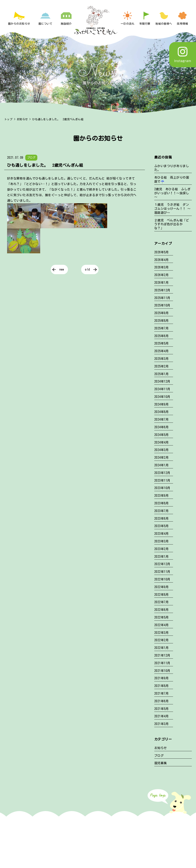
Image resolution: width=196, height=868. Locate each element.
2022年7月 (161, 602)
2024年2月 (161, 458)
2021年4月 (161, 716)
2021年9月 (161, 678)
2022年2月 (161, 640)
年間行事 (145, 24)
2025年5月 (161, 343)
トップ (8, 119)
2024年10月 (162, 397)
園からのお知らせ (19, 24)
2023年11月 (162, 480)
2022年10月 (162, 579)
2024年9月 (161, 404)
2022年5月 (161, 617)
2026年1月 (161, 283)
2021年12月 (162, 655)
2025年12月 (162, 290)
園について (45, 24)
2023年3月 (161, 541)
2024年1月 (161, 465)
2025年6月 (161, 336)
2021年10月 (162, 671)
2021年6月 (161, 701)
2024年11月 (162, 389)
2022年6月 (161, 610)
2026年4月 (161, 260)
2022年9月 (161, 587)
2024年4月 (161, 442)
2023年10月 (162, 488)
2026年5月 (161, 252)
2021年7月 (161, 693)
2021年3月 (161, 724)
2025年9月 (161, 313)
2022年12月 (162, 564)
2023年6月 (161, 519)
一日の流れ (127, 24)
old (87, 269)
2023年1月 (161, 557)
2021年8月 (161, 686)
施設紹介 (66, 24)
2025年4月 (161, 351)
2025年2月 (161, 366)
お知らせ (22, 119)
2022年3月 (161, 633)
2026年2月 (161, 275)
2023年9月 (161, 496)
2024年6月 (161, 427)
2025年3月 (161, 359)
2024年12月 (162, 381)
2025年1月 (161, 374)
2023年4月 (161, 534)
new (62, 269)
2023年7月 (161, 511)
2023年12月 (162, 473)
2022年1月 (161, 648)
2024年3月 (161, 450)
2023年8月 (161, 503)
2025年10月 (162, 305)
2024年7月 (161, 419)
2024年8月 (161, 412)
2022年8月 (161, 595)
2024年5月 (161, 435)
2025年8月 (161, 321)
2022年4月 (161, 625)
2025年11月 (162, 298)
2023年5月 (161, 526)
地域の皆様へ (164, 24)
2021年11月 (162, 663)
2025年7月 (161, 328)
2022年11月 (162, 572)
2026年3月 (161, 267)
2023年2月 (161, 549)
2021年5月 (161, 709)
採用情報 (182, 24)
